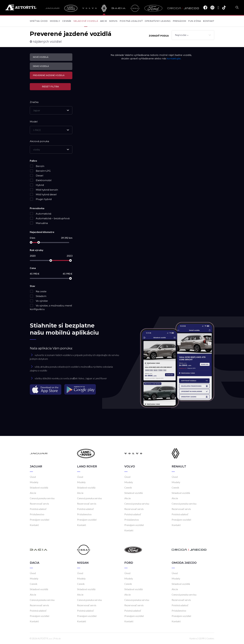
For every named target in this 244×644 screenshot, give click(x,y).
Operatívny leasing (158, 21)
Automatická (41, 214)
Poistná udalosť (131, 21)
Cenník (67, 21)
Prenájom (180, 21)
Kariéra (193, 638)
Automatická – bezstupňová (50, 218)
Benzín (37, 166)
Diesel (36, 176)
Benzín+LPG (40, 171)
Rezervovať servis (39, 504)
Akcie (104, 21)
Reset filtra (50, 87)
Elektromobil (41, 180)
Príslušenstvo (37, 514)
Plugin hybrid (41, 199)
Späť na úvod (39, 21)
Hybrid (37, 185)
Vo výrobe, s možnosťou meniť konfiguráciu (51, 307)
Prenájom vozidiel (39, 520)
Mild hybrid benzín (44, 190)
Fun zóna (195, 21)
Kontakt (209, 21)
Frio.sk (57, 638)
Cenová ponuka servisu (42, 498)
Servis (113, 21)
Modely (55, 21)
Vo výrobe (39, 301)
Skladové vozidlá (86, 21)
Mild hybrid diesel (43, 194)
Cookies (210, 638)
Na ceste (38, 291)
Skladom (38, 296)
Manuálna (39, 223)
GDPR (202, 638)
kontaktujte (174, 58)
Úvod (33, 477)
